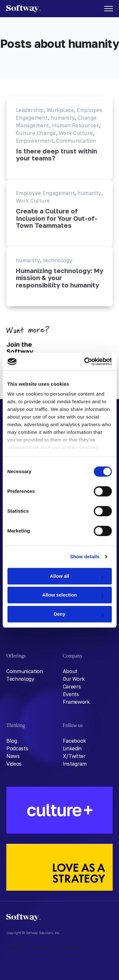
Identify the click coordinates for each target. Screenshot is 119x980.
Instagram (75, 764)
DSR (56, 947)
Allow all (60, 576)
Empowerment (35, 141)
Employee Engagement (45, 193)
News (13, 756)
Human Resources (76, 125)
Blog (12, 741)
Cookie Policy (72, 947)
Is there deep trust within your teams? (56, 155)
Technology (20, 679)
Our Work (74, 679)
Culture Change (36, 133)
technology (58, 260)
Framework (76, 702)
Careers (72, 687)
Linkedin (72, 748)
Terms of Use (16, 947)
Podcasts (17, 748)
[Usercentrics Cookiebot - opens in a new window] (85, 361)
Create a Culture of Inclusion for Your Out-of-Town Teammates (57, 218)
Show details (85, 557)
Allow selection (60, 595)
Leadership (30, 110)
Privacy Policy (39, 947)
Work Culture (76, 133)
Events (71, 694)
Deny (60, 614)
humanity (63, 118)
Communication (76, 141)
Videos (14, 764)
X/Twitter (74, 756)
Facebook (74, 741)
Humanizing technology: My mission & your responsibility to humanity (60, 278)
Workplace (60, 110)
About (70, 671)
